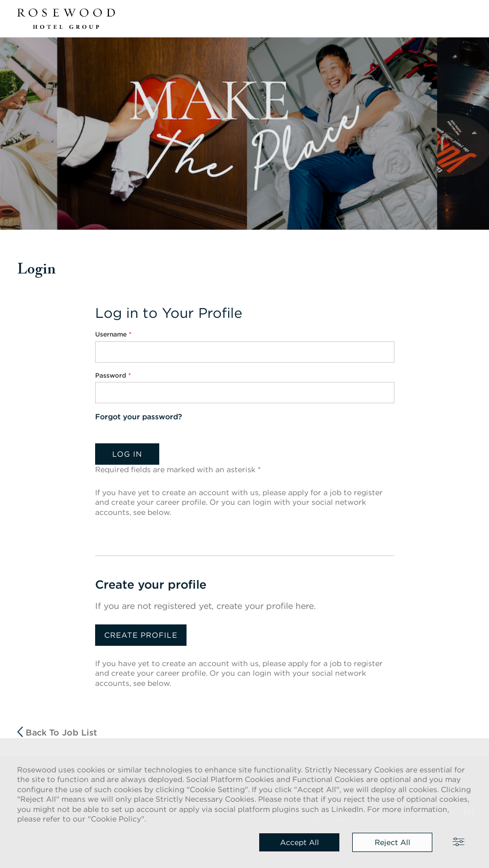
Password (113, 375)
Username (113, 334)
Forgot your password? (139, 417)
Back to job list (57, 732)
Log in (127, 454)
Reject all (393, 842)
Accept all (300, 842)
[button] (465, 19)
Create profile (141, 635)
